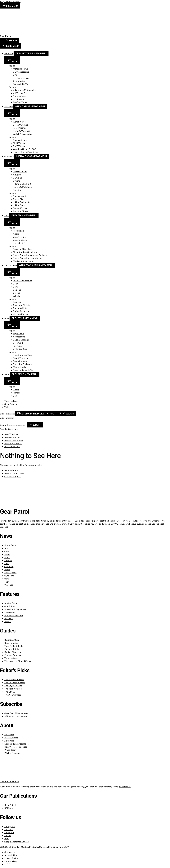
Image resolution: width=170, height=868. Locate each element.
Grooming (9, 567)
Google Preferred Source (17, 842)
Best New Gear (12, 640)
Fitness (8, 560)
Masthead (9, 735)
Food (7, 563)
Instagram (9, 826)
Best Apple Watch (13, 443)
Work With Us (11, 738)
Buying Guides (11, 603)
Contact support (13, 476)
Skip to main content (10, 1)
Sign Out (11, 414)
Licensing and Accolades (16, 744)
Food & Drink (11, 265)
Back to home (11, 470)
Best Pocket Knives (14, 440)
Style (7, 318)
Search (4, 425)
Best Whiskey (11, 434)
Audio (7, 548)
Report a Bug (11, 861)
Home (7, 570)
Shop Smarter (11, 404)
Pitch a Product (12, 753)
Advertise (9, 741)
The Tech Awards (13, 689)
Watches (9, 106)
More (7, 374)
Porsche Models (12, 446)
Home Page (10, 545)
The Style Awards (13, 686)
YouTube (9, 829)
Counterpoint (11, 643)
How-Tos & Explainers (15, 609)
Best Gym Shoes (12, 437)
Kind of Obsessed (13, 652)
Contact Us (10, 852)
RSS (6, 839)
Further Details (12, 649)
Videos (8, 407)
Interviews (10, 612)
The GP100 (10, 692)
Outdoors (9, 156)
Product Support (13, 655)
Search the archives (14, 473)
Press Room (10, 750)
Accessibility (11, 855)
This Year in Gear (13, 695)
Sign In (4, 414)
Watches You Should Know (18, 661)
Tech (7, 215)
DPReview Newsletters (16, 716)
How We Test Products (16, 747)
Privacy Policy (11, 858)
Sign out (11, 418)
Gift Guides (10, 606)
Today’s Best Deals (14, 646)
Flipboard (9, 832)
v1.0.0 (7, 864)
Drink (7, 557)
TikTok (8, 836)
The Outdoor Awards (15, 683)
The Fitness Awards (14, 680)
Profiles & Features (14, 615)
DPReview (9, 808)
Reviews (8, 618)
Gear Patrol (10, 805)
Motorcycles (10, 573)
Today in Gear (11, 401)
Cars (7, 551)
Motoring (9, 53)
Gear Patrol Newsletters (16, 713)
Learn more (125, 787)
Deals (7, 554)
